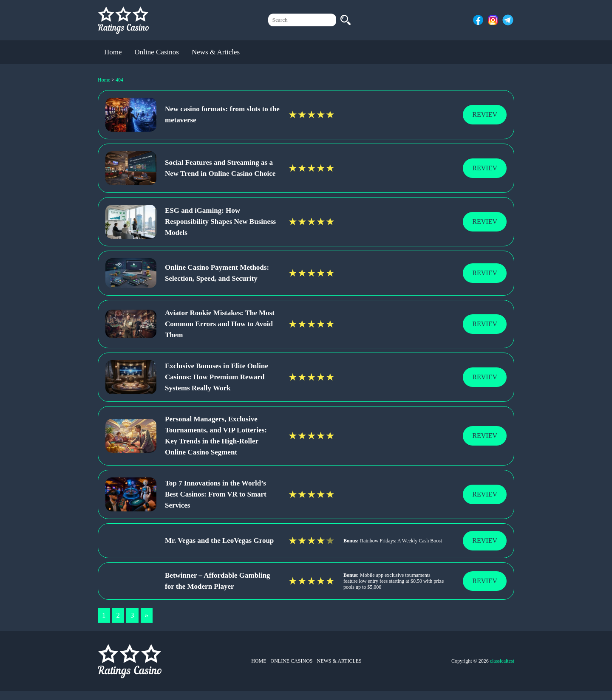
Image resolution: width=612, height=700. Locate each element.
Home (113, 52)
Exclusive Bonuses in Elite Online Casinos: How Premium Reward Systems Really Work (217, 377)
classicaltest (502, 661)
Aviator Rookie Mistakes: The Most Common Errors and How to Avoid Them (220, 324)
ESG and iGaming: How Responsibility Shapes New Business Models (220, 222)
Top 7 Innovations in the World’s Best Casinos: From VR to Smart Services (216, 494)
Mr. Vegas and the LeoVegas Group (219, 541)
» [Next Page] (147, 615)
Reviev (485, 114)
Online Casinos (157, 52)
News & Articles (216, 52)
